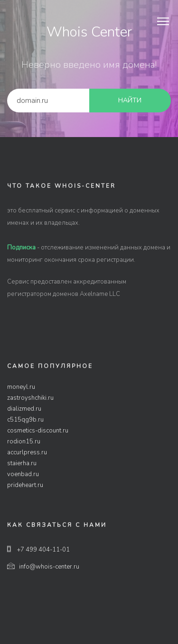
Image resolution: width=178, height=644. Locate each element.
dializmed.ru (24, 409)
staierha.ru (22, 463)
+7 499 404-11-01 (38, 550)
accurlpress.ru (27, 452)
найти (130, 100)
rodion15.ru (24, 442)
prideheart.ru (25, 485)
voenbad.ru (23, 474)
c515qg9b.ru (25, 420)
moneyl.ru (21, 387)
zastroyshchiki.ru (30, 398)
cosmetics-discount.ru (38, 431)
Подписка (21, 248)
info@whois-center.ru (43, 567)
